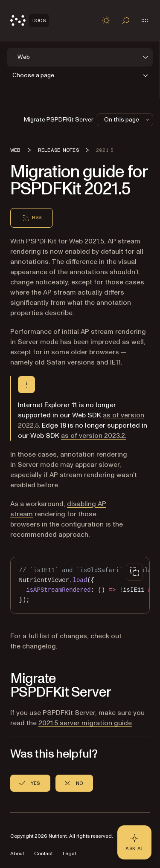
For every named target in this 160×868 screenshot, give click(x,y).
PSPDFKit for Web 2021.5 (65, 241)
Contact (43, 854)
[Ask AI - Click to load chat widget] (134, 842)
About (17, 854)
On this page (128, 120)
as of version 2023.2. (94, 436)
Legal (69, 854)
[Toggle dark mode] (106, 20)
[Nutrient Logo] (30, 20)
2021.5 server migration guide (85, 723)
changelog (39, 646)
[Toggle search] (126, 20)
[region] (80, 585)
